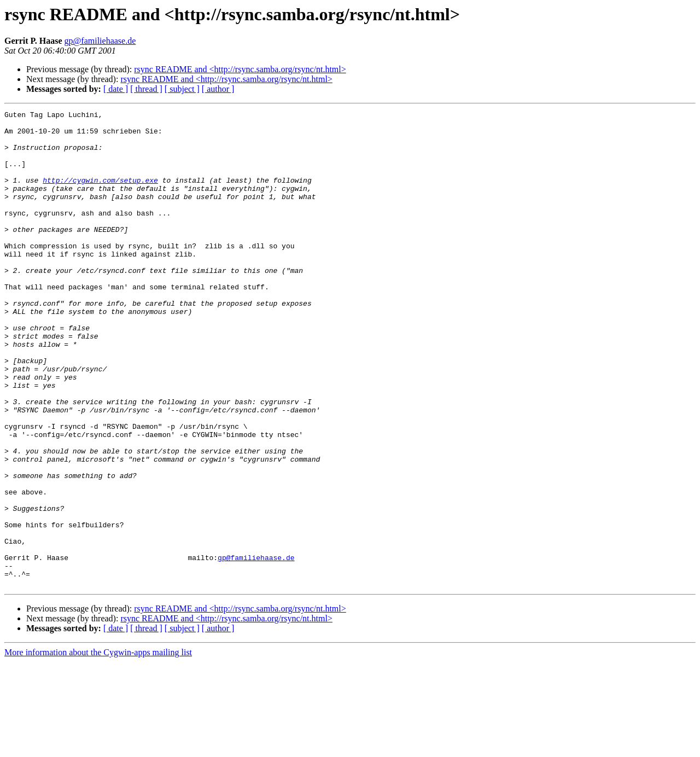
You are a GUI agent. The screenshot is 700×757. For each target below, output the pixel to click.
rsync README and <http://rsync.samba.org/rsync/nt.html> (240, 69)
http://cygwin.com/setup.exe (100, 195)
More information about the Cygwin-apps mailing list (98, 747)
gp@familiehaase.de (100, 41)
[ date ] (116, 89)
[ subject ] (182, 89)
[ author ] (218, 89)
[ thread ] (146, 89)
